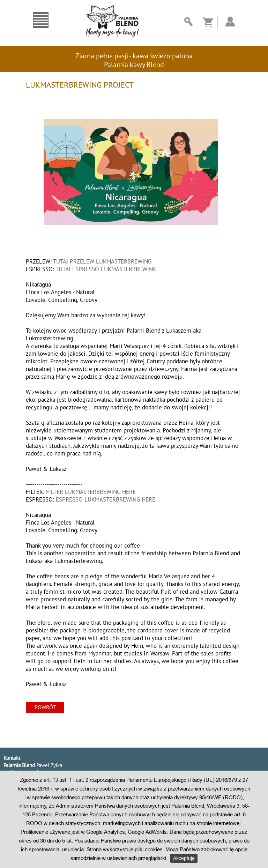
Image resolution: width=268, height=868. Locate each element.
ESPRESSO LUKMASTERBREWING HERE (106, 499)
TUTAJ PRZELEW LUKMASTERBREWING (102, 261)
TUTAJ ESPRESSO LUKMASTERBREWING (106, 269)
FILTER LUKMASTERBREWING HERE (91, 492)
